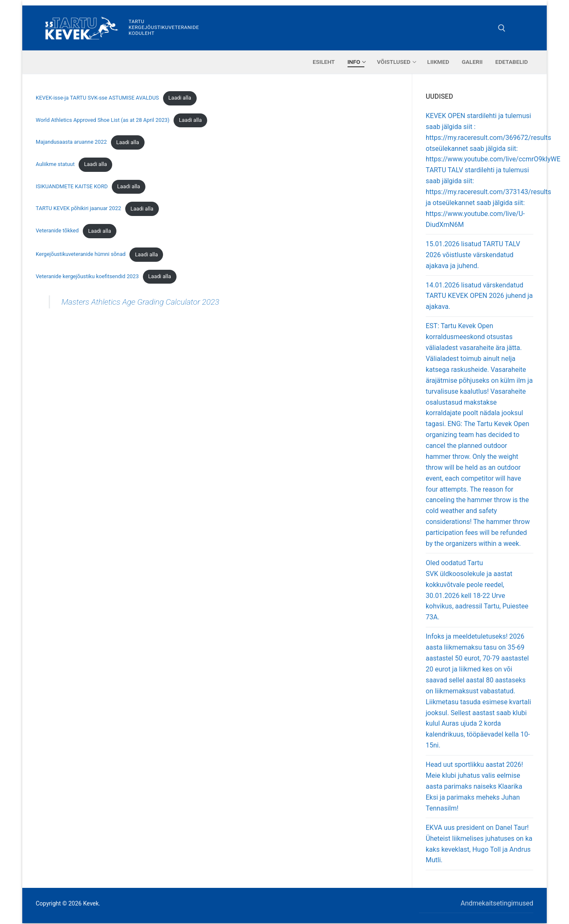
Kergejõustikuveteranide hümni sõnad (81, 254)
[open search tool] (502, 28)
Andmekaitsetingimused (497, 903)
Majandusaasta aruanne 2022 (71, 142)
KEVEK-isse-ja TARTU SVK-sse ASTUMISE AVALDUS (97, 98)
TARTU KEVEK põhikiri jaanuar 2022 (78, 209)
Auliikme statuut (55, 164)
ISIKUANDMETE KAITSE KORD (72, 186)
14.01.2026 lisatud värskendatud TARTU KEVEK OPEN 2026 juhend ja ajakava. (479, 296)
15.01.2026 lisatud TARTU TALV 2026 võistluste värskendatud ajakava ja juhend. (473, 255)
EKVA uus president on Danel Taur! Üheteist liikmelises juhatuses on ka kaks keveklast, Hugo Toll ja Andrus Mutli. (479, 844)
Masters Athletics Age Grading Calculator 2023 (140, 302)
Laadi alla (180, 98)
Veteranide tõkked (57, 231)
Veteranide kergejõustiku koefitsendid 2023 (87, 276)
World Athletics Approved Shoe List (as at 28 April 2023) (103, 120)
